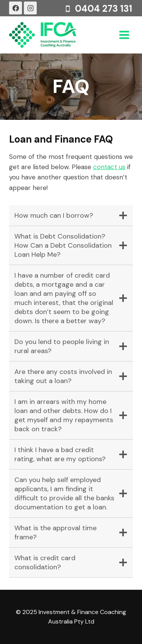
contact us (109, 167)
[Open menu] (124, 35)
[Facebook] (16, 8)
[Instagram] (30, 8)
